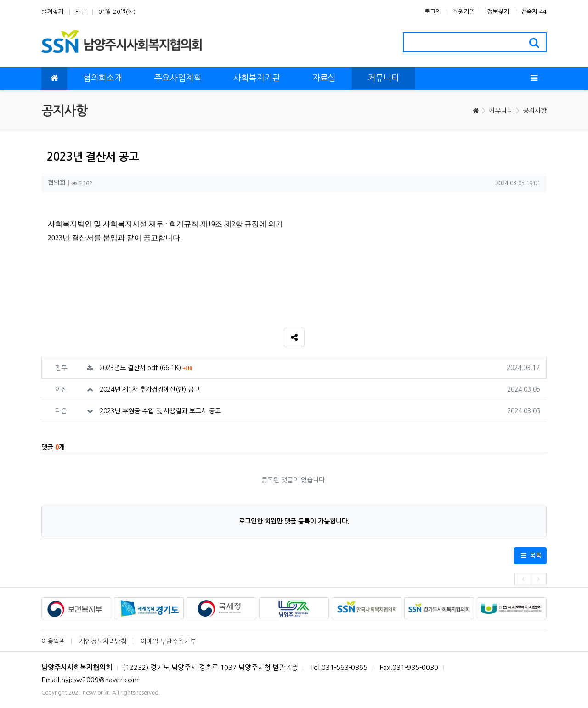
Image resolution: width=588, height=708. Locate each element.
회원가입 (464, 12)
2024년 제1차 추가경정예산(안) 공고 (150, 389)
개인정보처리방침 (103, 641)
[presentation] (523, 579)
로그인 (433, 12)
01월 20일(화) (117, 12)
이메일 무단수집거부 (168, 641)
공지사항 (535, 111)
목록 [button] (531, 556)
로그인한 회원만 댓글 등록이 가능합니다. (294, 521)
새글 (81, 12)
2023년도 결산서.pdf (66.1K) (146, 368)
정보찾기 (498, 12)
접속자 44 (534, 12)
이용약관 (53, 641)
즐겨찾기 (52, 12)
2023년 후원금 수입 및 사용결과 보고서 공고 (160, 411)
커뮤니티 (501, 111)
